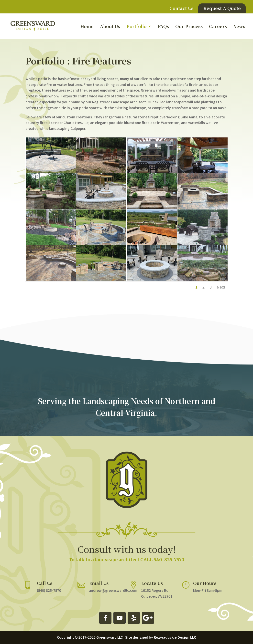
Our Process (189, 27)
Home (87, 27)
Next (221, 287)
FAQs (163, 27)
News (239, 27)
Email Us (101, 579)
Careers (218, 27)
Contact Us (181, 9)
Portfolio (136, 27)
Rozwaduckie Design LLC (175, 637)
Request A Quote (222, 8)
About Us (110, 27)
